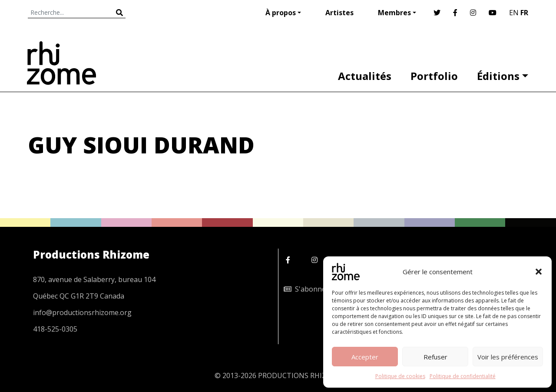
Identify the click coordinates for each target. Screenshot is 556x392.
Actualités (365, 76)
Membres (394, 13)
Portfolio (434, 76)
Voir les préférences (508, 357)
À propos (281, 13)
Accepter (365, 357)
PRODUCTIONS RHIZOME (300, 375)
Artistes (339, 13)
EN (514, 13)
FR (524, 13)
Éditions (498, 76)
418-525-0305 (55, 329)
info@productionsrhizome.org (82, 312)
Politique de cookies (400, 376)
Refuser (435, 357)
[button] (539, 272)
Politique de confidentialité (463, 376)
